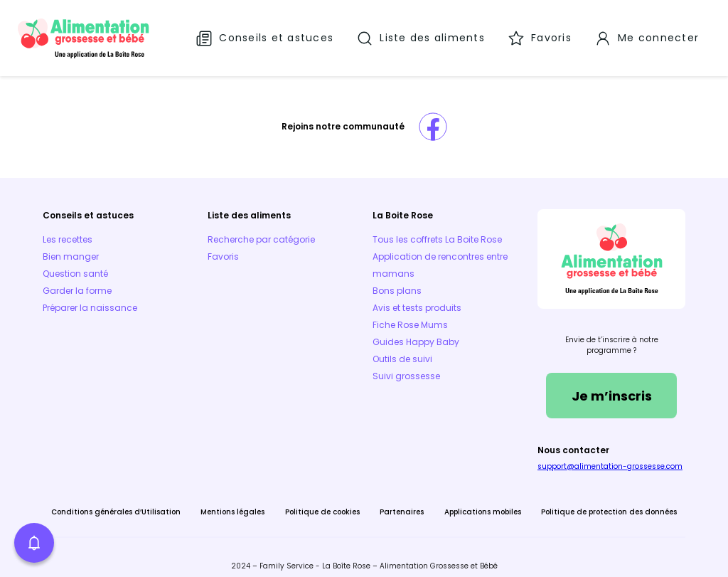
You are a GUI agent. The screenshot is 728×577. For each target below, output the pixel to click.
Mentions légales (232, 501)
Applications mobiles (483, 501)
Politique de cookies (322, 501)
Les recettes (68, 228)
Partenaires (402, 501)
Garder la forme (77, 279)
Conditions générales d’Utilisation (116, 501)
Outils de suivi (402, 348)
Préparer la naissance (90, 296)
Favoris (223, 245)
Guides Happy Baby (416, 330)
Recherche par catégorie (261, 228)
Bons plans (397, 279)
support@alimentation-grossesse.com (610, 455)
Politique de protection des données (609, 501)
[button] (34, 543)
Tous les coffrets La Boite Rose (437, 228)
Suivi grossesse (406, 365)
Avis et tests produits (417, 296)
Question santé (75, 262)
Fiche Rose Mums (410, 313)
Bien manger (71, 245)
